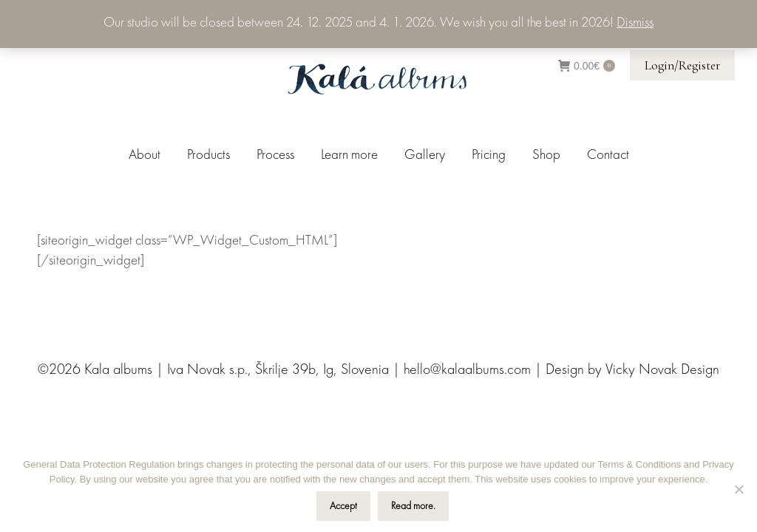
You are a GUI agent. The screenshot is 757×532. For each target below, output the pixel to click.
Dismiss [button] (635, 23)
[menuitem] (145, 156)
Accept (343, 506)
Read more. (413, 506)
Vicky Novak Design (662, 370)
